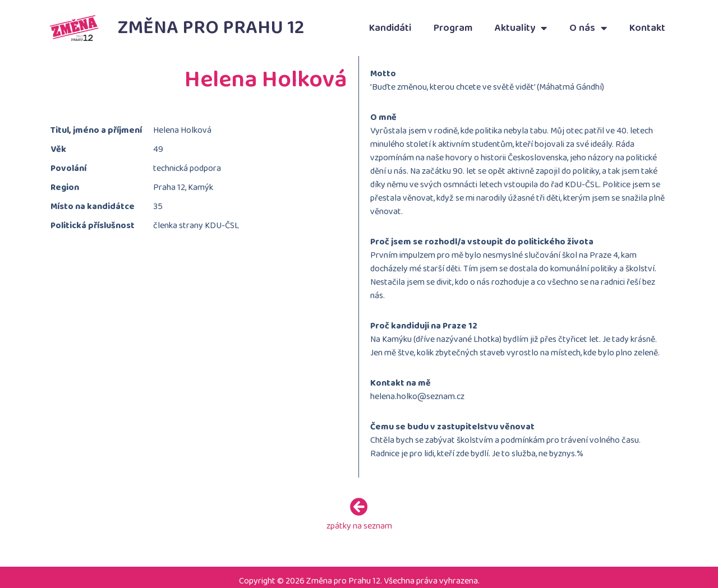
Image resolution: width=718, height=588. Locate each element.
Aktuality (521, 28)
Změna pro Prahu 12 (211, 28)
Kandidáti (390, 28)
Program (453, 28)
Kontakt (647, 28)
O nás (588, 28)
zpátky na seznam (359, 523)
